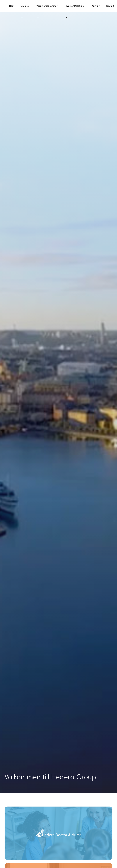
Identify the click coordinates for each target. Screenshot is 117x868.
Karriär (96, 6)
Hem (12, 6)
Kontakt (110, 6)
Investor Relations (75, 6)
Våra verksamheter (47, 6)
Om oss (25, 6)
